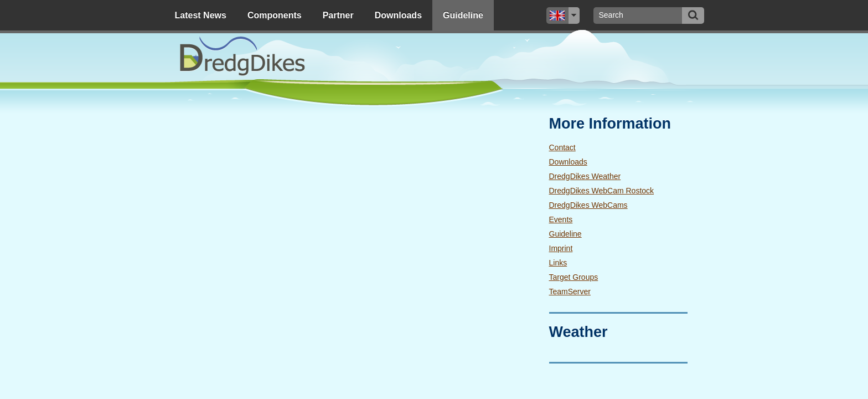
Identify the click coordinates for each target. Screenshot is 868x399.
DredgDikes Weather (585, 176)
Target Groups (574, 277)
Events (561, 219)
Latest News (201, 15)
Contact (562, 147)
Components (275, 15)
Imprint (561, 248)
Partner (338, 15)
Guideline (463, 15)
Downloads (398, 15)
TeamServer (570, 291)
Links (558, 263)
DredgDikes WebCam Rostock (602, 191)
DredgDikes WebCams (588, 205)
